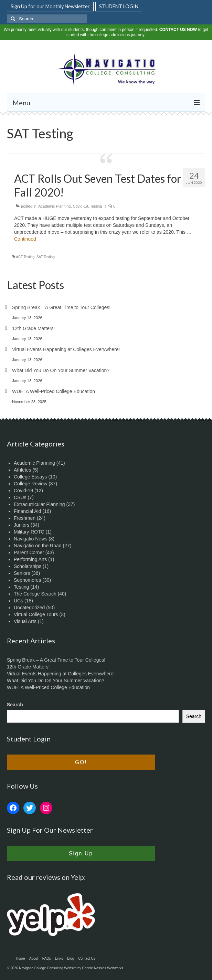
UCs (18, 601)
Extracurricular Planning (39, 504)
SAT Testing (46, 257)
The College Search (35, 594)
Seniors (22, 573)
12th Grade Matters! (34, 328)
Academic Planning (54, 206)
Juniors (22, 525)
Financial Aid (27, 511)
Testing (96, 206)
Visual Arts (25, 621)
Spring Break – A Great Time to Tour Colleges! (61, 307)
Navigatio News (30, 539)
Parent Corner (29, 552)
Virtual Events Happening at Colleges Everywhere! (66, 349)
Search (15, 705)
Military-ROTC (29, 532)
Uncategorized (29, 608)
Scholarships (28, 566)
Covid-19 (81, 206)
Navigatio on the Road (38, 546)
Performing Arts (30, 559)
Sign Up (81, 853)
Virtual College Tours (36, 614)
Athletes (23, 470)
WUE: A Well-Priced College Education (54, 391)
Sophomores (27, 580)
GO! (81, 762)
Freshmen (25, 518)
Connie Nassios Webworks (102, 968)
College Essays (30, 477)
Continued (25, 239)
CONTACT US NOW (178, 30)
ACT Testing (25, 257)
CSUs (20, 497)
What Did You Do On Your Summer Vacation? (61, 370)
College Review (30, 484)
